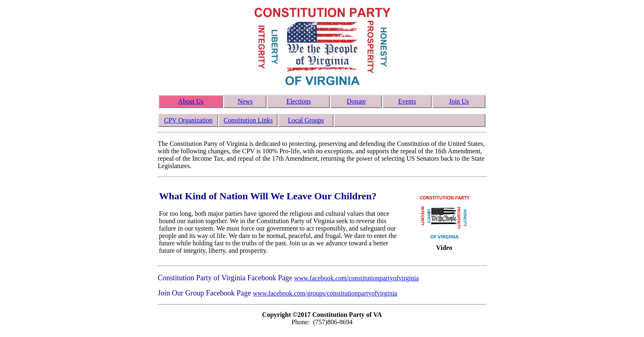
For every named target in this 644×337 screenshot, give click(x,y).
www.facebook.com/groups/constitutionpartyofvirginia (325, 293)
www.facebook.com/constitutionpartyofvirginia (356, 278)
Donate (356, 101)
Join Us (459, 101)
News (245, 101)
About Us (191, 101)
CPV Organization (188, 120)
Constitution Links (248, 120)
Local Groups (306, 120)
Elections (299, 101)
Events (407, 101)
